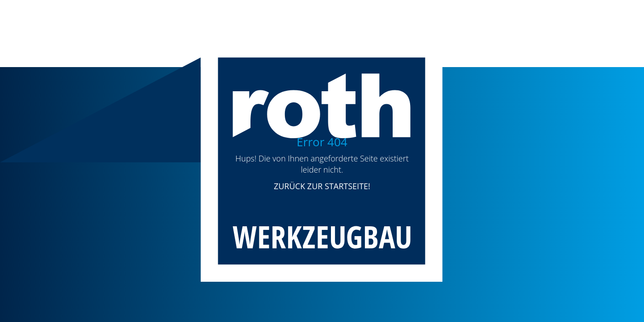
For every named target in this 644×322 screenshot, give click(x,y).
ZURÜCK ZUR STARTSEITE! (322, 186)
